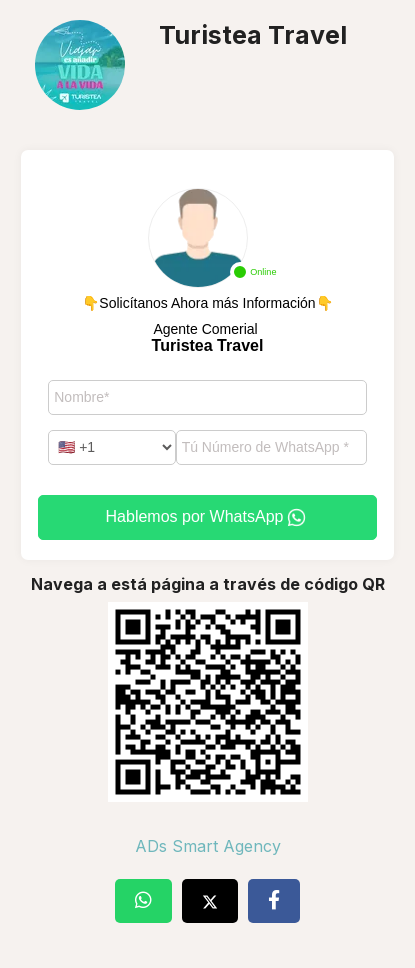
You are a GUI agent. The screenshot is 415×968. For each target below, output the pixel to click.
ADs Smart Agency (208, 846)
